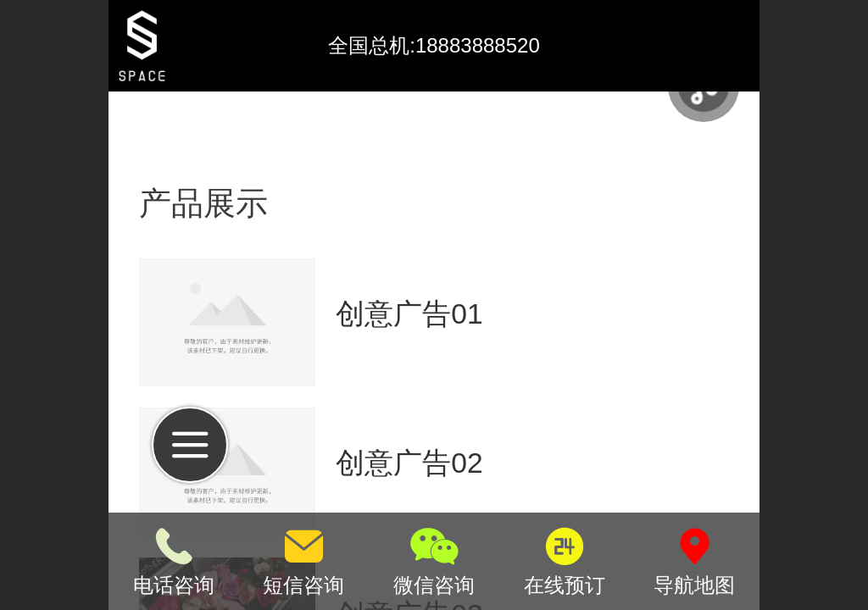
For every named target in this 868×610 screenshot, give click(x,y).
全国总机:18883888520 (434, 45)
